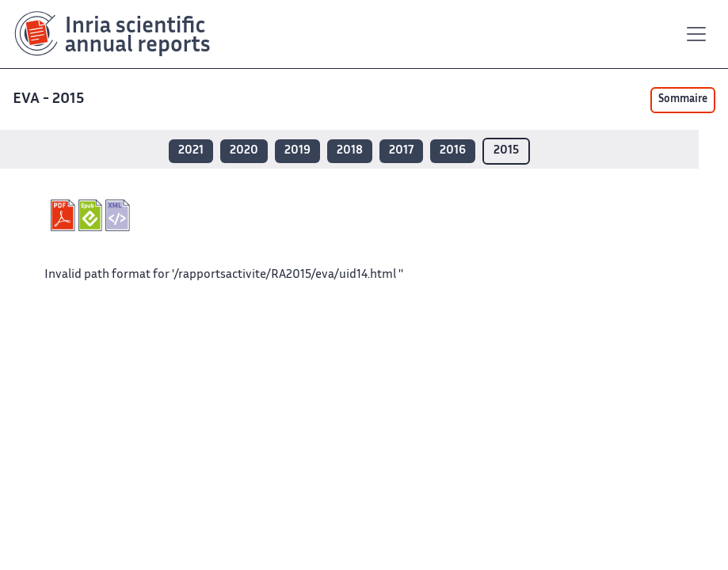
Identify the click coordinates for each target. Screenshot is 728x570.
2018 (350, 151)
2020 (244, 151)
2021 (191, 151)
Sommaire (683, 100)
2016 (453, 151)
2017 (401, 151)
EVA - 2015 (50, 99)
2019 (297, 151)
